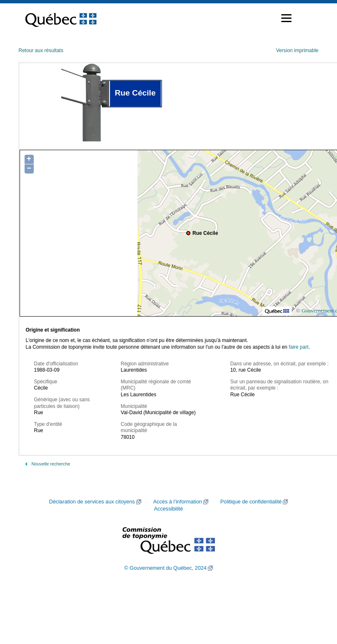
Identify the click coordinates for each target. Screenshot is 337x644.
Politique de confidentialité (251, 502)
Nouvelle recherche (51, 464)
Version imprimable (297, 50)
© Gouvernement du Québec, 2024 (165, 568)
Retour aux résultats (41, 50)
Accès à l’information (178, 502)
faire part (298, 347)
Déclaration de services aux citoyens (92, 502)
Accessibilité (169, 509)
